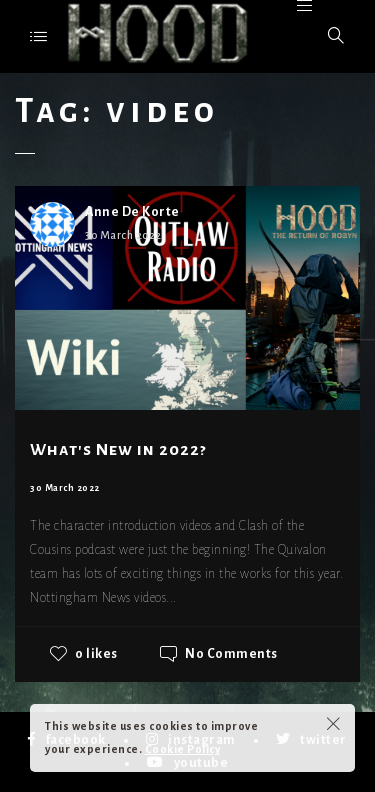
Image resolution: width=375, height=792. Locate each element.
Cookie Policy (183, 749)
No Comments (231, 654)
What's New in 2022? (118, 450)
